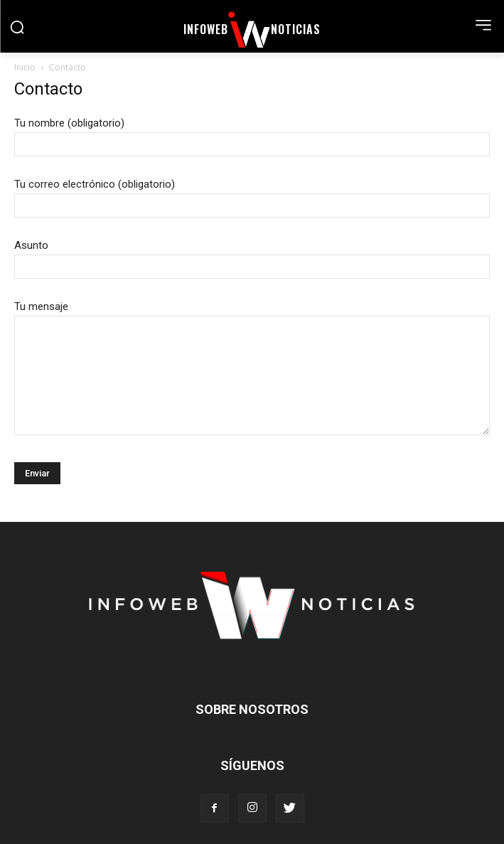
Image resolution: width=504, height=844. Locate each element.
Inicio (25, 67)
